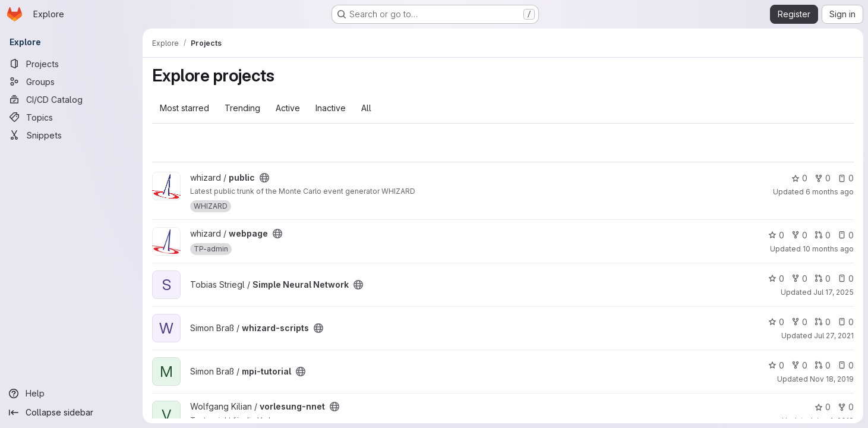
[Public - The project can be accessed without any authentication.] (264, 178)
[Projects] (71, 64)
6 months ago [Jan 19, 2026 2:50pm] (830, 192)
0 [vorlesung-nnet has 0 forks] (846, 407)
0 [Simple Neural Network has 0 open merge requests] (823, 278)
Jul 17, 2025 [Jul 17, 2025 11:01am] (834, 292)
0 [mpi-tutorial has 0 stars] (776, 365)
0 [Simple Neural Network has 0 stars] (776, 278)
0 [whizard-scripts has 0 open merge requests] (823, 322)
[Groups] (71, 81)
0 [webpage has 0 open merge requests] (823, 235)
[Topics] (71, 117)
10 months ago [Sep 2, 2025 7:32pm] (828, 249)
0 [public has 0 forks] (823, 178)
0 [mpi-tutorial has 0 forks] (799, 365)
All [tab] (366, 108)
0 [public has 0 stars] (799, 178)
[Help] (71, 394)
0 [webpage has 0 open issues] (846, 235)
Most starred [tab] (184, 108)
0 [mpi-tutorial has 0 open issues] (846, 365)
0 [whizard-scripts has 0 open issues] (846, 322)
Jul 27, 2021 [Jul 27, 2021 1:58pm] (834, 336)
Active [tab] (288, 108)
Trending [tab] (242, 108)
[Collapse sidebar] (71, 413)
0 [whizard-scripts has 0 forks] (799, 322)
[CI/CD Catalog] (71, 99)
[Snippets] (71, 135)
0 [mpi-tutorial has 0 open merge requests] (823, 365)
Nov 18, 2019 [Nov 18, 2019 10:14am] (832, 379)
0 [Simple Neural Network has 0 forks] (799, 278)
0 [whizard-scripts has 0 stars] (776, 322)
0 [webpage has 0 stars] (776, 235)
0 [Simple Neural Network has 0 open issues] (846, 278)
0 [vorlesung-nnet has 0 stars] (823, 407)
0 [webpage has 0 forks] (799, 235)
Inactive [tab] (331, 108)
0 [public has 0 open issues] (846, 178)
